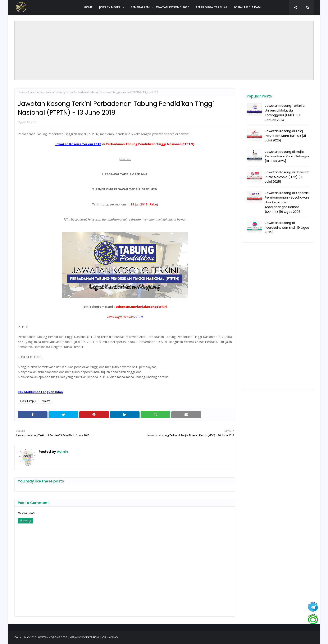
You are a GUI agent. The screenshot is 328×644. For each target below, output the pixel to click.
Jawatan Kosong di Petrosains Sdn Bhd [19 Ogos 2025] (287, 227)
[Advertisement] (164, 51)
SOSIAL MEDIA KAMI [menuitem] (247, 7)
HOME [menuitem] (88, 7)
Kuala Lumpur (36, 92)
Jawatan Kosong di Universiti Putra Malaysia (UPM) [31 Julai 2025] (287, 177)
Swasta (46, 401)
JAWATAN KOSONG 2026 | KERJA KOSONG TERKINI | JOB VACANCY (78, 637)
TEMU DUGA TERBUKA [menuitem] (211, 7)
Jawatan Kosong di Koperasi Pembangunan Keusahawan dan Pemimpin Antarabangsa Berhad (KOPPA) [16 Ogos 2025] (287, 202)
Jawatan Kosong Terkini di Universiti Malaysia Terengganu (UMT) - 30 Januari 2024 (285, 113)
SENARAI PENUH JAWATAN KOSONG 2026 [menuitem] (160, 7)
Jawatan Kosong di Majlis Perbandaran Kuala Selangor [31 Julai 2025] (287, 156)
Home (21, 92)
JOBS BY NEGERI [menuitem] (110, 7)
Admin (62, 452)
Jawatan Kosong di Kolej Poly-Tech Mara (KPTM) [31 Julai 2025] (285, 136)
